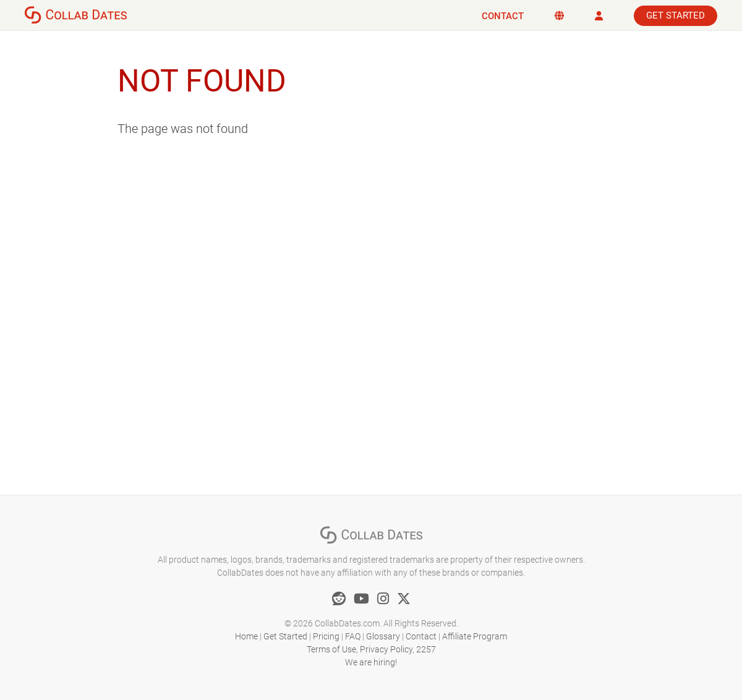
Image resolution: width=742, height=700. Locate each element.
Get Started (676, 15)
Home (246, 636)
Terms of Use (331, 649)
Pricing (326, 636)
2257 (426, 649)
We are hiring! (371, 662)
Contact (503, 16)
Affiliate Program (475, 636)
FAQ (353, 636)
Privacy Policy (386, 649)
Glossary (383, 636)
